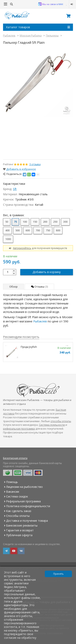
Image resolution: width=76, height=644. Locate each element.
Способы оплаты (16, 516)
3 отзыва (35, 164)
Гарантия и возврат (18, 530)
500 (18, 230)
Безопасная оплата (15, 458)
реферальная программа (19, 429)
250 (55, 222)
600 (28, 230)
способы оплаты (61, 421)
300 (65, 222)
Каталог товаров (38, 27)
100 (25, 222)
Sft (15, 189)
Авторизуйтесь (22, 248)
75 (15, 222)
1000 (8, 239)
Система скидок (16, 496)
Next (67, 345)
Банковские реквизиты (20, 525)
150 (35, 222)
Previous (6, 345)
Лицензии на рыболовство (23, 487)
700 (38, 230)
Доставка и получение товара (25, 521)
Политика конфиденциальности (27, 506)
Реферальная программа (22, 501)
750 (48, 230)
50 (7, 222)
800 (58, 230)
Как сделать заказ (17, 511)
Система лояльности (52, 425)
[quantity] (10, 272)
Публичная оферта (18, 535)
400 (7, 230)
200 (45, 222)
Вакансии (11, 492)
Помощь (10, 482)
